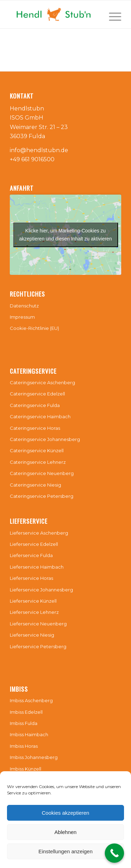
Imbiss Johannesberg (34, 757)
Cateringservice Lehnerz (38, 462)
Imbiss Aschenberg (31, 700)
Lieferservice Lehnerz (34, 612)
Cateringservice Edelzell (37, 394)
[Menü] (112, 14)
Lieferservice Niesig (32, 635)
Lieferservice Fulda (31, 555)
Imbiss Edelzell (26, 712)
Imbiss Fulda (24, 723)
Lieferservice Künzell (33, 601)
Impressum (22, 317)
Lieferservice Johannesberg (41, 590)
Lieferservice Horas (31, 578)
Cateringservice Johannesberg (45, 439)
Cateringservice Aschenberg (42, 382)
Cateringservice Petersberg (42, 496)
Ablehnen (65, 832)
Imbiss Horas (24, 746)
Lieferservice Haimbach (37, 567)
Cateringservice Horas (35, 428)
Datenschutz (24, 306)
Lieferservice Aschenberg (39, 533)
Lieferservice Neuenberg (38, 624)
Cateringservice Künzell (37, 450)
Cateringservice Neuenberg (42, 473)
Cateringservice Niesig (35, 485)
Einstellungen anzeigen (65, 851)
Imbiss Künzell (26, 769)
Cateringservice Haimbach (40, 416)
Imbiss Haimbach (29, 734)
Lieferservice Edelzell (34, 544)
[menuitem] (112, 14)
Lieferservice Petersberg (38, 646)
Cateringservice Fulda (35, 405)
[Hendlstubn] (54, 14)
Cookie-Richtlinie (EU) (34, 328)
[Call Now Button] (114, 853)
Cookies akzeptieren (66, 813)
